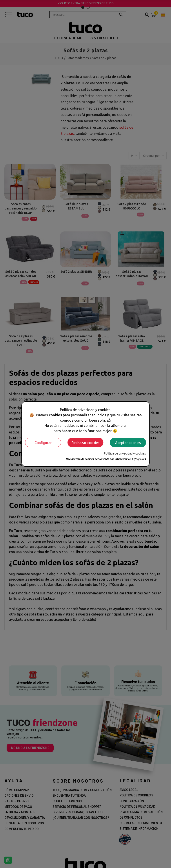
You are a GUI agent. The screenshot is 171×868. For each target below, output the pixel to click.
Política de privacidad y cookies (125, 453)
